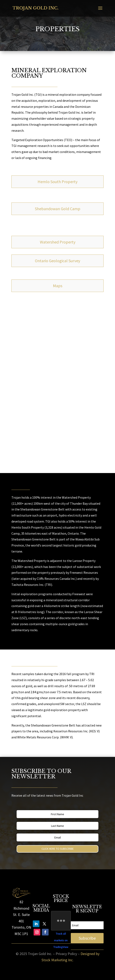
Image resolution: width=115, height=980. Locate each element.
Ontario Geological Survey (57, 261)
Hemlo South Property (57, 182)
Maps (58, 286)
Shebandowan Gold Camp (58, 209)
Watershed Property (58, 242)
